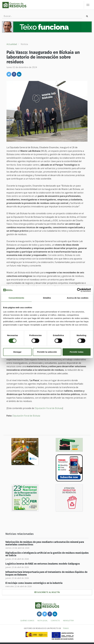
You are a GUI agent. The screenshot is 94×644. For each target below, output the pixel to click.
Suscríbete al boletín (47, 592)
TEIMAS (66, 628)
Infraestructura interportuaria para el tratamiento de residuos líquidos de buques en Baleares (46, 573)
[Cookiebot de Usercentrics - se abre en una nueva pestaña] (79, 290)
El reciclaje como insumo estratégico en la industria (34, 583)
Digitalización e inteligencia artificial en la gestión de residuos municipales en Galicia (47, 554)
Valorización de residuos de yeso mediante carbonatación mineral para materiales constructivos (45, 543)
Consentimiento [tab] (16, 298)
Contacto (55, 621)
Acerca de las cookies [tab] (78, 298)
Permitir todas (77, 352)
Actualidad (12, 44)
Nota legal (43, 621)
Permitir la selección (47, 352)
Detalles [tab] (47, 298)
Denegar (17, 352)
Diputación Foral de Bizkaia (48, 408)
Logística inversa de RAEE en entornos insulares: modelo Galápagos (43, 564)
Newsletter (68, 621)
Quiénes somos (27, 621)
